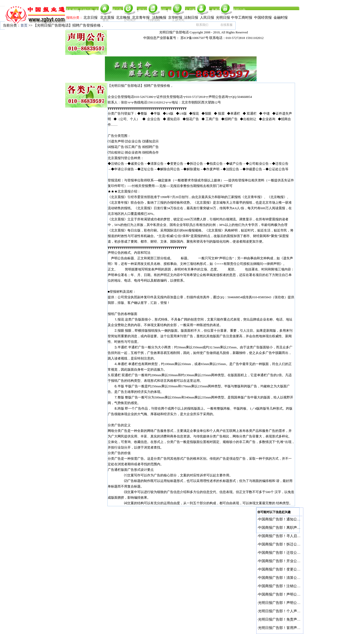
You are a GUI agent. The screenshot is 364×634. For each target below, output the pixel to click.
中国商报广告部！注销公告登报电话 (286, 586)
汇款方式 (178, 20)
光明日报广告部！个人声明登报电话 (286, 611)
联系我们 (202, 25)
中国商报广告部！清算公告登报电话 (286, 578)
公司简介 (130, 20)
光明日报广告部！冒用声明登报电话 (286, 628)
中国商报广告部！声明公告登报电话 (286, 594)
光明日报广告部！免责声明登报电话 (286, 619)
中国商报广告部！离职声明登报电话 (286, 528)
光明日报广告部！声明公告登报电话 (286, 603)
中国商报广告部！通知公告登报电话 (286, 519)
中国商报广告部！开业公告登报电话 (286, 561)
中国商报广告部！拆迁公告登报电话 (286, 544)
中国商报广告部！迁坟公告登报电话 (286, 553)
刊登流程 (154, 20)
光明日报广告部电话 (174, 32)
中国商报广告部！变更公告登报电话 (286, 569)
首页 (106, 20)
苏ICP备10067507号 (195, 38)
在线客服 (226, 25)
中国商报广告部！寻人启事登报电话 (286, 536)
